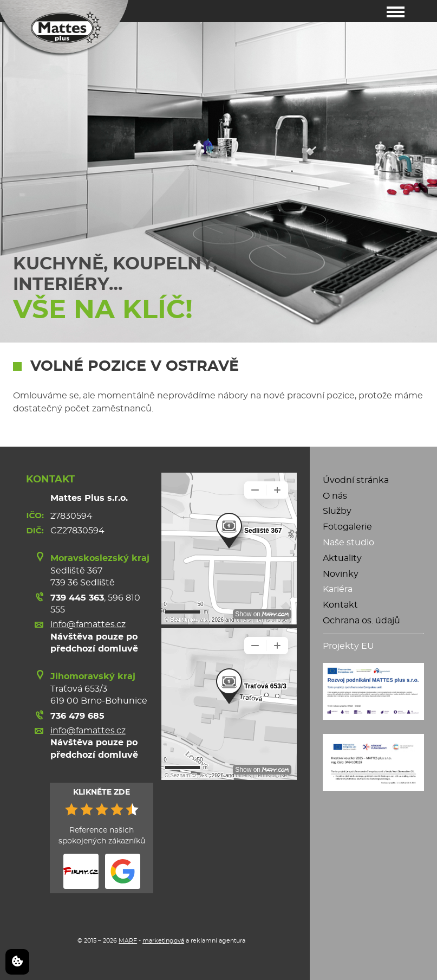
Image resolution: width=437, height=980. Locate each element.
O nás (335, 496)
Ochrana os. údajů (361, 621)
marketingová (163, 941)
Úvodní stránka (356, 480)
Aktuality (342, 558)
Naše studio (348, 543)
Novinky (341, 574)
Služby (337, 511)
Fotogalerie (347, 527)
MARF (128, 941)
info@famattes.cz (88, 624)
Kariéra (338, 589)
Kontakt (340, 605)
